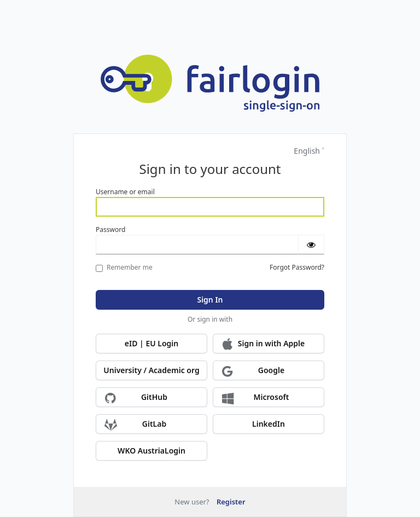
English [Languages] (307, 151)
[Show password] (311, 245)
